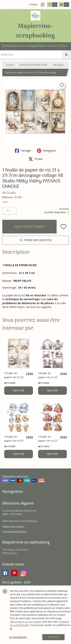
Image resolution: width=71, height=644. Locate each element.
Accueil (10, 65)
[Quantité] (9, 211)
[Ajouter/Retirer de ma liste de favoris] (63, 227)
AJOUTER (19, 390)
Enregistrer (47, 151)
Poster (36, 159)
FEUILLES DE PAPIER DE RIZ (34, 65)
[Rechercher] (66, 55)
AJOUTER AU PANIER (30, 227)
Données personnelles (14, 531)
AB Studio (59, 65)
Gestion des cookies (13, 526)
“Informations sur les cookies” (26, 622)
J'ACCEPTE (54, 637)
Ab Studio (9, 193)
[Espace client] (43, 5)
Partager (23, 151)
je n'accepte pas (18, 637)
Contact (34, 4)
